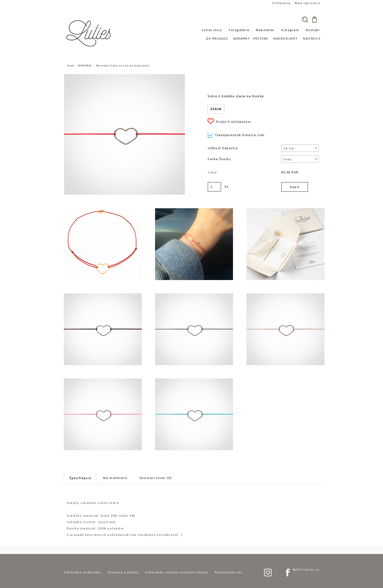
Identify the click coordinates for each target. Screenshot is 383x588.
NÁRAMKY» (243, 39)
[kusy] (214, 187)
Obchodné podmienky (82, 572)
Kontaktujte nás (228, 572)
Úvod (70, 66)
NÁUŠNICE (312, 39)
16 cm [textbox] (289, 148)
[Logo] (89, 33)
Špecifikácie (80, 478)
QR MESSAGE (217, 39)
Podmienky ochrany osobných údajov (177, 572)
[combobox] (300, 148)
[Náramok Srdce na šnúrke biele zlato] (124, 77)
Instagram (290, 30)
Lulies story (212, 30)
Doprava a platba (123, 572)
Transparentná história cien (236, 135)
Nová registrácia (307, 3)
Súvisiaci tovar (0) (156, 478)
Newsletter (265, 30)
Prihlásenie (281, 3)
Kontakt (313, 30)
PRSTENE (261, 39)
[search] (305, 19)
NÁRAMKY (85, 66)
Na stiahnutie (115, 478)
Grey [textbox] (288, 159)
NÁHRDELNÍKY (286, 39)
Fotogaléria (239, 30)
